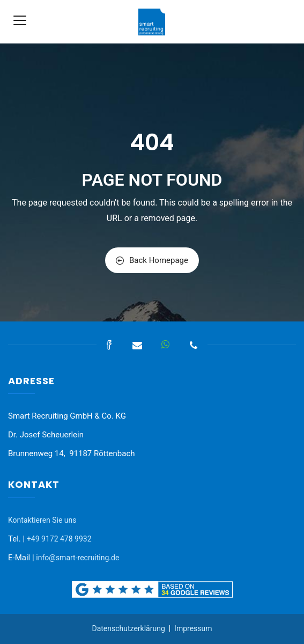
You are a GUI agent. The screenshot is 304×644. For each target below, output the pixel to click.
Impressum (193, 628)
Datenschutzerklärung (128, 628)
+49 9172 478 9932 (59, 539)
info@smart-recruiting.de (77, 558)
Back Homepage (152, 260)
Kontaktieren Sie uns (42, 520)
